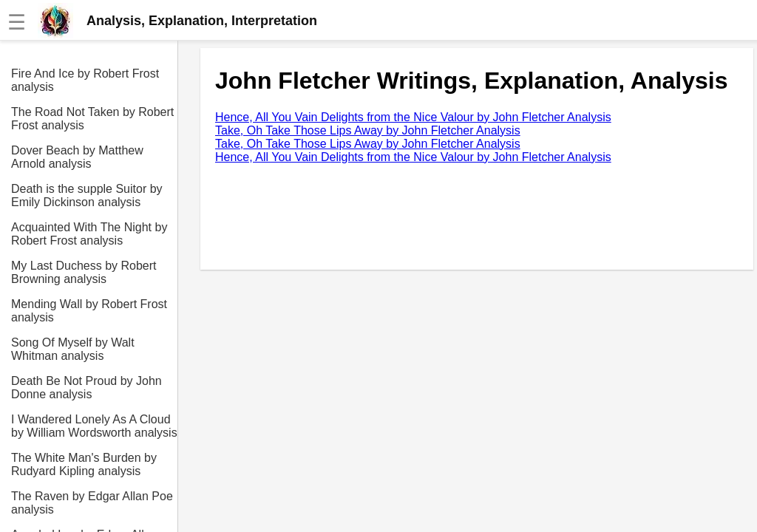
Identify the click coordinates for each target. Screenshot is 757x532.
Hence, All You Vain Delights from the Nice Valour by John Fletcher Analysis (413, 117)
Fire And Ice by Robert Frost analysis (85, 80)
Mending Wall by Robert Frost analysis (89, 311)
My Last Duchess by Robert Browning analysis (84, 272)
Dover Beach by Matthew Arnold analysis (77, 157)
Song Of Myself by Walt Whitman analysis (73, 349)
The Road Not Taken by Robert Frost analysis (92, 119)
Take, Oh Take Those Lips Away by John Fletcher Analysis (368, 130)
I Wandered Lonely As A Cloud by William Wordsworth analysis (94, 426)
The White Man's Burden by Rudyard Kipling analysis (84, 464)
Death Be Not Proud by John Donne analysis (86, 388)
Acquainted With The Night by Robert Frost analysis (89, 234)
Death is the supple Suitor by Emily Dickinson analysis (87, 195)
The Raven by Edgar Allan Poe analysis (92, 503)
